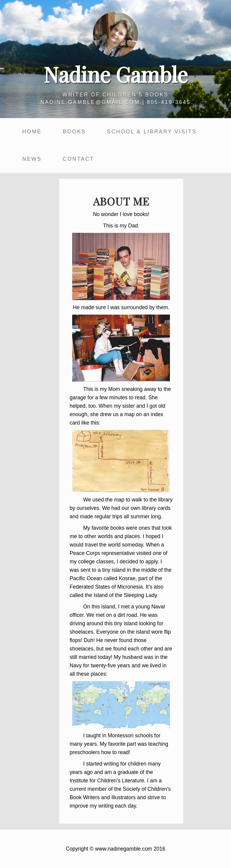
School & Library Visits (152, 132)
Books (74, 132)
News (32, 159)
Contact (79, 159)
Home (32, 132)
